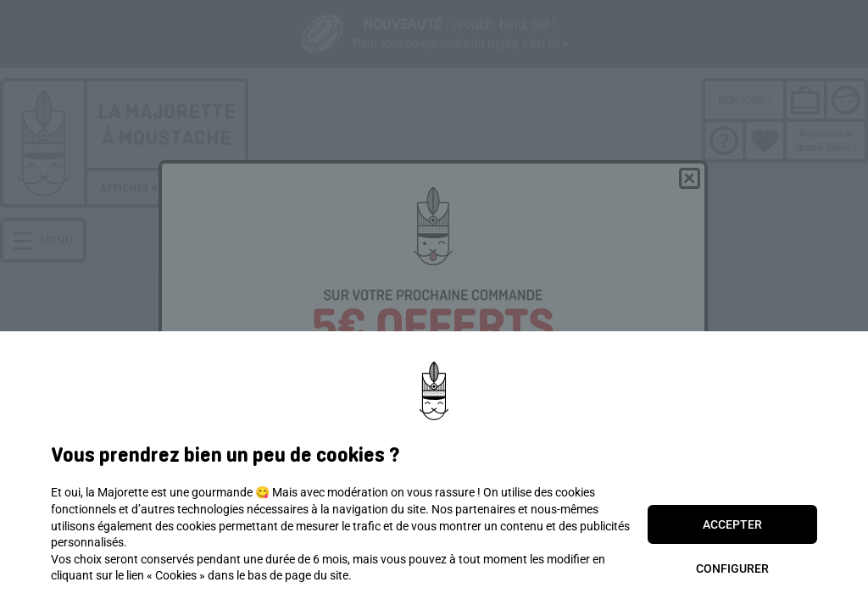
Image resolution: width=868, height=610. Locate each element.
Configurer (732, 568)
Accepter (732, 524)
